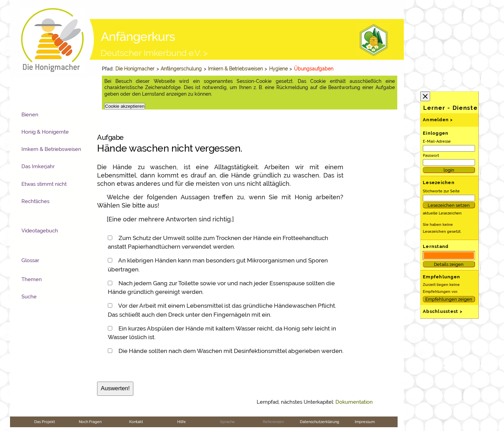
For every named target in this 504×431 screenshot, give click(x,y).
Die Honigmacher (135, 69)
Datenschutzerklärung (320, 422)
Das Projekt (45, 422)
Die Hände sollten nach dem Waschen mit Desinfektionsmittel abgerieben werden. (231, 351)
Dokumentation (354, 402)
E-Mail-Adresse (437, 141)
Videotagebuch (40, 231)
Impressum (365, 422)
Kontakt (136, 422)
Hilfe (182, 422)
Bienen (30, 115)
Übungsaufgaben (314, 69)
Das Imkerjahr (38, 166)
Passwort (431, 155)
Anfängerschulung (181, 69)
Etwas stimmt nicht (44, 184)
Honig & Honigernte (45, 132)
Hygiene (278, 69)
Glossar (30, 260)
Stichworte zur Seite (441, 191)
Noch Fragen (90, 422)
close (425, 96)
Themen (32, 279)
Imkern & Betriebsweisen (235, 69)
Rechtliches (35, 201)
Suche (29, 297)
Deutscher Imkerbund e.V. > (154, 53)
